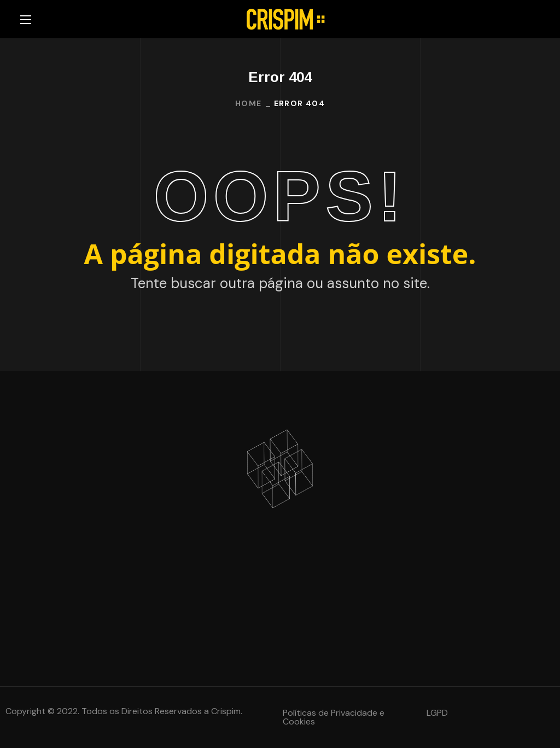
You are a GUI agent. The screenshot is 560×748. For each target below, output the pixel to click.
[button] (347, 717)
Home (249, 103)
